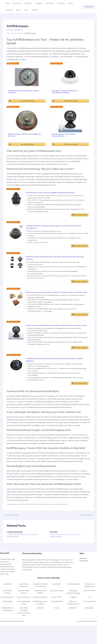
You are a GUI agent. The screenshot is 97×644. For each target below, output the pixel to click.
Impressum (83, 572)
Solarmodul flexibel (57, 619)
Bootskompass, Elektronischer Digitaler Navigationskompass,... (54, 193)
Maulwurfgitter (90, 626)
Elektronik (46, 3)
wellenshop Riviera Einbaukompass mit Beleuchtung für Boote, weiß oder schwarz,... (56, 261)
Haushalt (75, 3)
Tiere (14, 10)
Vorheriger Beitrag (11, 528)
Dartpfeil (54, 545)
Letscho (57, 626)
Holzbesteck (73, 626)
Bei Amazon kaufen (28, 101)
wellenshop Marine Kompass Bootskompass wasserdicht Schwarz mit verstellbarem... (57, 228)
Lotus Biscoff (57, 597)
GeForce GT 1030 (57, 613)
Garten (66, 3)
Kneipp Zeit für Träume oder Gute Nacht (40, 600)
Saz (90, 613)
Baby (7, 3)
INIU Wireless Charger (73, 597)
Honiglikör (73, 613)
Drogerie (36, 3)
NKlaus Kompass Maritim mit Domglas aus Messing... (25, 135)
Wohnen (22, 10)
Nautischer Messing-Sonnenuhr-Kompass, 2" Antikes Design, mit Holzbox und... (54, 298)
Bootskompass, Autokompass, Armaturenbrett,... (64, 135)
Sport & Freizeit (32, 548)
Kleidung (26, 3)
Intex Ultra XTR (7, 597)
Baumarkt (16, 3)
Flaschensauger (7, 619)
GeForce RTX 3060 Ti (90, 606)
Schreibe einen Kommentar (16, 548)
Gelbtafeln (40, 626)
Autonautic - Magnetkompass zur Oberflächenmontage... (65, 92)
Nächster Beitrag (86, 528)
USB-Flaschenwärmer (7, 613)
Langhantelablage (15, 545)
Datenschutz (84, 574)
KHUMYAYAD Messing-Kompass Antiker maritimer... (24, 92)
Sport (7, 10)
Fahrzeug (57, 3)
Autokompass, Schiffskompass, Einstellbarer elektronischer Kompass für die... (56, 335)
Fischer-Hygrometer (90, 619)
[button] (89, 7)
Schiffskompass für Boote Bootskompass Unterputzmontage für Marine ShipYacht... (55, 372)
